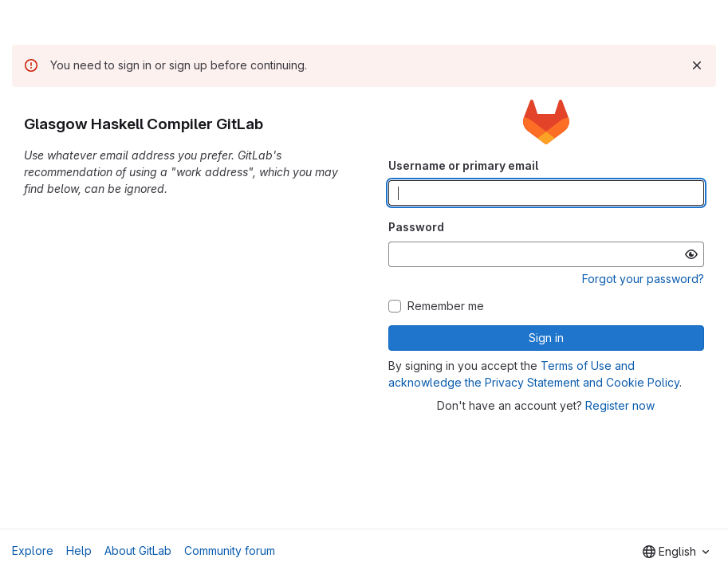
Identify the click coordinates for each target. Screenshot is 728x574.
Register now (620, 405)
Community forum (230, 550)
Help (79, 550)
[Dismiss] (697, 65)
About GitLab (138, 550)
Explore (33, 550)
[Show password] (691, 254)
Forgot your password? (643, 279)
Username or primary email (463, 165)
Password (416, 227)
